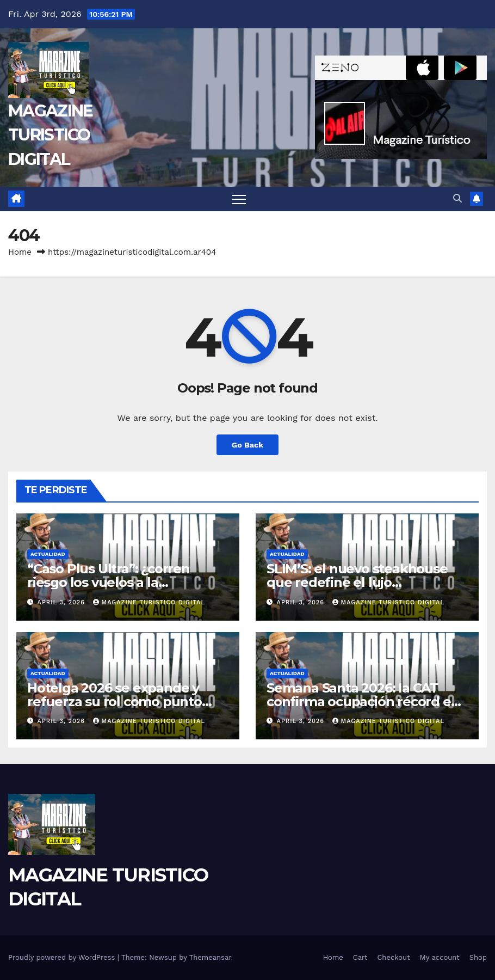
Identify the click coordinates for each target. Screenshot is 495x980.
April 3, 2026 (63, 602)
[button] (457, 198)
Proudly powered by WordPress (63, 957)
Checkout (393, 957)
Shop (478, 957)
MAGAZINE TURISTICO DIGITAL (50, 135)
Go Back (247, 445)
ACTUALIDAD (48, 554)
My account (440, 957)
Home (20, 252)
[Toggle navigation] (239, 199)
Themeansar (210, 957)
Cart (360, 957)
